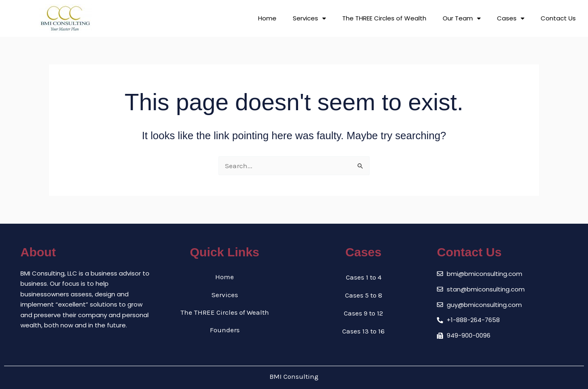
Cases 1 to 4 (364, 277)
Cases (511, 19)
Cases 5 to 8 (364, 295)
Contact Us (558, 18)
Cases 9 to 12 (363, 313)
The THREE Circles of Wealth (384, 18)
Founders (225, 331)
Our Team (462, 19)
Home (267, 18)
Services (309, 19)
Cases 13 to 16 (363, 331)
